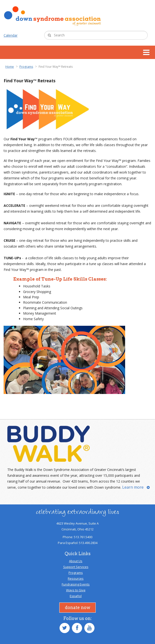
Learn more (133, 487)
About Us (76, 561)
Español (76, 596)
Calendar (11, 35)
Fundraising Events (76, 584)
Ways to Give (76, 590)
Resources (76, 578)
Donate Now (77, 607)
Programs (76, 573)
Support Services (76, 567)
